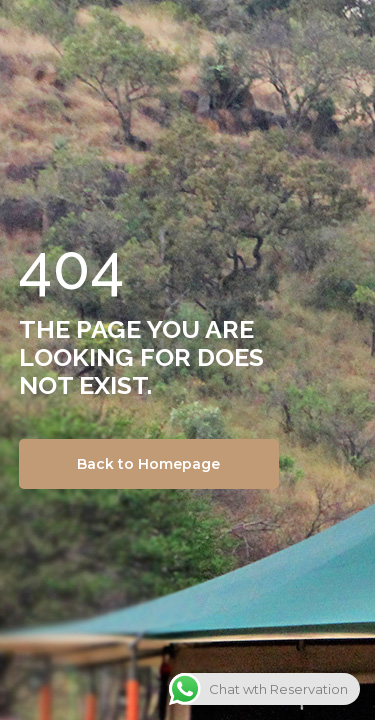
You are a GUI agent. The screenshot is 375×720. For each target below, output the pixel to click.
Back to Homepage (148, 464)
